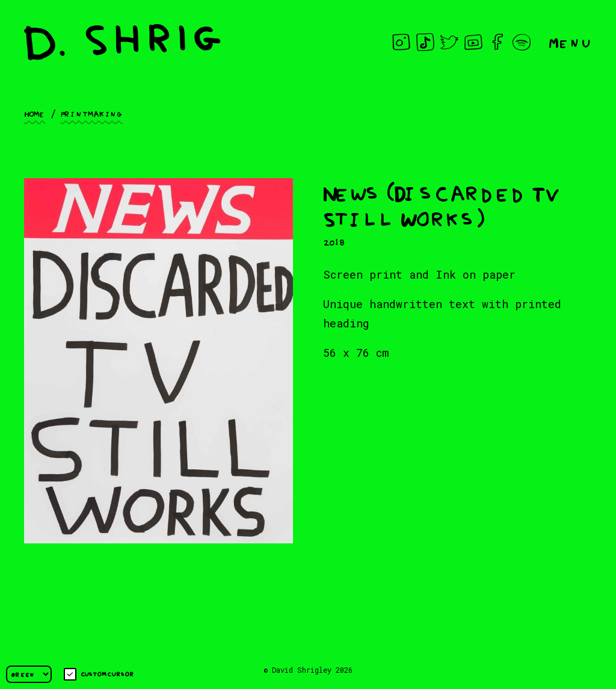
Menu (570, 42)
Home (35, 113)
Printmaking (92, 113)
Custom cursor (99, 674)
